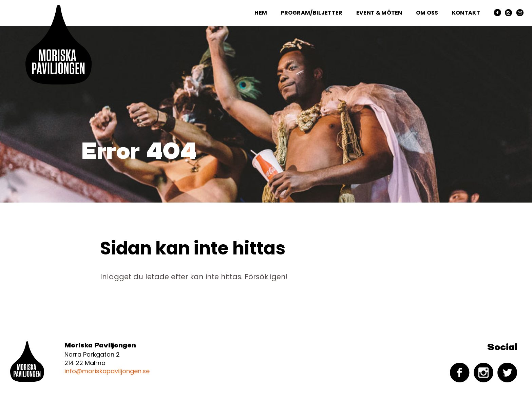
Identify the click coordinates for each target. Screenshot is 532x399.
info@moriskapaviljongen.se (107, 371)
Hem (261, 13)
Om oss (427, 13)
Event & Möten (379, 13)
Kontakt (466, 13)
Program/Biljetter (311, 13)
